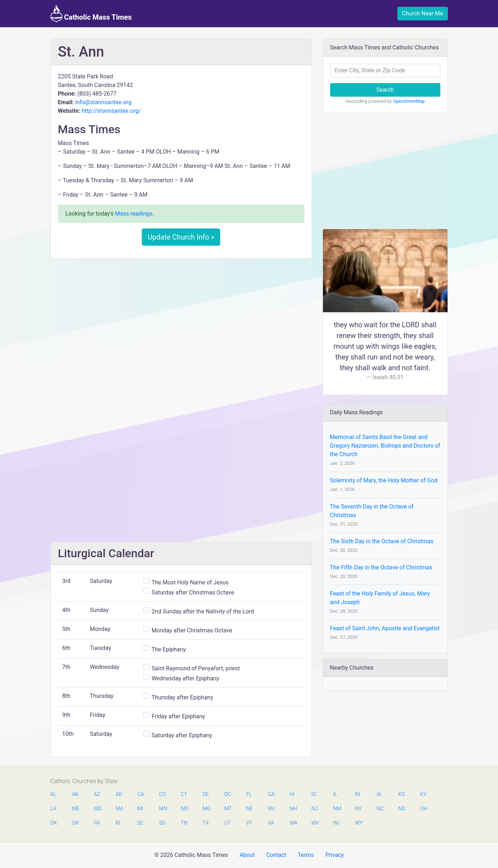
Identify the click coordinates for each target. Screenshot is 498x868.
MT (228, 809)
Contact (276, 855)
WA (293, 823)
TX (206, 823)
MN (163, 809)
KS (402, 794)
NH (293, 809)
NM (337, 809)
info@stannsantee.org (103, 102)
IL (335, 794)
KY (424, 794)
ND (402, 809)
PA (97, 823)
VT (249, 823)
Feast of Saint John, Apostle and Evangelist (385, 628)
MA (119, 809)
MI (140, 809)
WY (358, 823)
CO (162, 794)
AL (54, 794)
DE (206, 794)
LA (54, 809)
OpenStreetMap (409, 101)
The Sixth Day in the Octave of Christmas (382, 541)
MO (206, 809)
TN (184, 823)
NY (358, 809)
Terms (306, 855)
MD (97, 809)
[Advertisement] (181, 318)
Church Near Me (423, 13)
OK (54, 823)
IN (357, 794)
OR (75, 823)
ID (314, 794)
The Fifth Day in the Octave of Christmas (381, 567)
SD (162, 823)
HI (292, 794)
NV (271, 809)
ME (76, 809)
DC (228, 794)
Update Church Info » (181, 237)
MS (184, 809)
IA (379, 794)
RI (118, 823)
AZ (97, 794)
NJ (315, 809)
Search (385, 90)
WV (315, 823)
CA (141, 794)
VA (271, 823)
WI (336, 823)
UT (228, 823)
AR (119, 794)
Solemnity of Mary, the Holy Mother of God (384, 480)
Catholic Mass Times (91, 14)
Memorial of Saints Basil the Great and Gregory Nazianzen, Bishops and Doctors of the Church (385, 446)
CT (184, 794)
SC (141, 823)
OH (424, 809)
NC (380, 809)
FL (249, 794)
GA (271, 794)
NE (249, 809)
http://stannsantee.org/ (111, 111)
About (247, 855)
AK (75, 794)
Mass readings (134, 214)
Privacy (334, 855)
